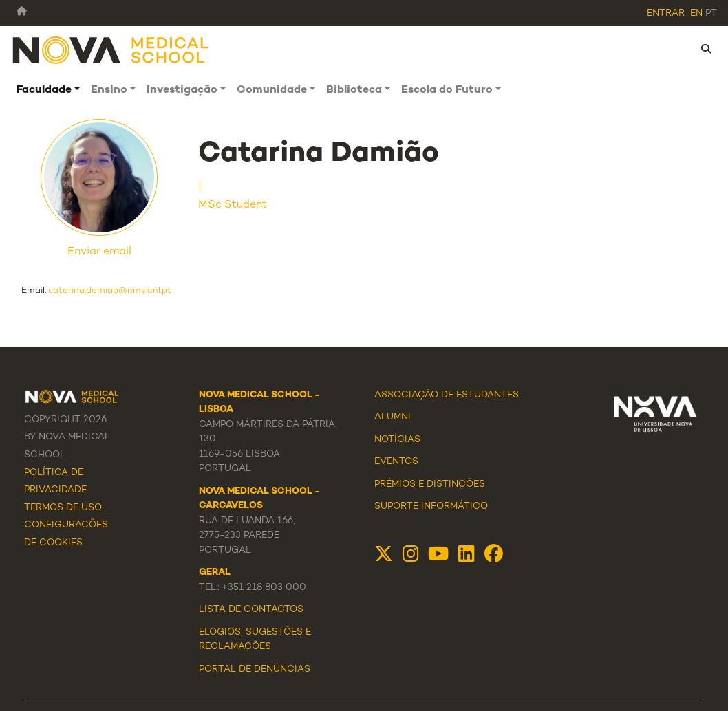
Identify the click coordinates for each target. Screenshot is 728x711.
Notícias (397, 440)
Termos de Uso (63, 508)
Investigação (182, 90)
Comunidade (272, 90)
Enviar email (99, 252)
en (696, 14)
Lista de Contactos (251, 610)
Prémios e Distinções (430, 485)
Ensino (109, 90)
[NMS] (111, 49)
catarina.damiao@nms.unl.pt (110, 291)
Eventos (396, 462)
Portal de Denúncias (255, 670)
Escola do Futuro (447, 90)
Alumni (393, 417)
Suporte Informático (431, 507)
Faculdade (44, 90)
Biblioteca (354, 90)
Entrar (666, 14)
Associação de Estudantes (447, 395)
